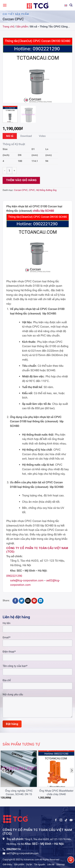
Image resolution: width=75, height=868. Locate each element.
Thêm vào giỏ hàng (21, 180)
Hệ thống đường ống (46, 190)
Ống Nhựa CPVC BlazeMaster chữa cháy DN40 (56, 792)
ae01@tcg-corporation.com (23, 853)
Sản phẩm (22, 27)
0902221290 (14, 576)
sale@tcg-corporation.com (27, 580)
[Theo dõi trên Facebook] (56, 820)
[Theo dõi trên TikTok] (66, 820)
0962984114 (13, 849)
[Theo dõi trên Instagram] (61, 820)
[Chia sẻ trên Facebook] (15, 601)
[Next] (72, 770)
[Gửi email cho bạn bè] (28, 601)
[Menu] (5, 5)
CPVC (32, 190)
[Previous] (3, 770)
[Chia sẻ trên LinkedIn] (41, 601)
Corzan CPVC (21, 190)
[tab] (10, 136)
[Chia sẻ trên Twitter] (22, 601)
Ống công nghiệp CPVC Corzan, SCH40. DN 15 (19, 792)
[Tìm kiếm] (71, 5)
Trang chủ (8, 27)
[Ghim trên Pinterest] (34, 601)
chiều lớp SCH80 (43, 211)
